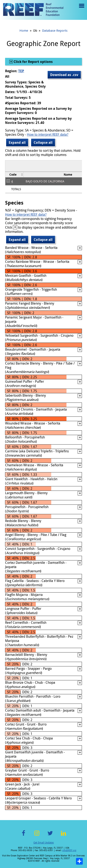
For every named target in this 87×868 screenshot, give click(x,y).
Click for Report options (33, 62)
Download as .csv (64, 75)
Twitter (50, 836)
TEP (21, 71)
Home (24, 30)
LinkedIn (64, 836)
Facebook (23, 836)
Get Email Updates (44, 842)
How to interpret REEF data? (48, 134)
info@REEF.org (69, 850)
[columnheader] (14, 174)
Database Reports (55, 30)
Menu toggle (81, 9)
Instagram (37, 836)
